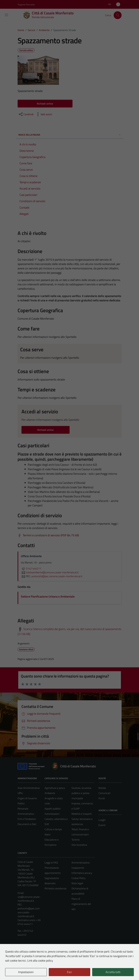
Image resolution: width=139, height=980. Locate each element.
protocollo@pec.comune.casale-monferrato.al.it (29, 912)
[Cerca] (118, 15)
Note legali (77, 883)
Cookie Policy (79, 878)
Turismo (76, 840)
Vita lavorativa (79, 845)
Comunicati (104, 793)
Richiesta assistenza (55, 888)
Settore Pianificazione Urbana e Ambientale (48, 596)
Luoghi (102, 820)
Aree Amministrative (29, 788)
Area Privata (24, 951)
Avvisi (102, 798)
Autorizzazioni (52, 814)
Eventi (102, 825)
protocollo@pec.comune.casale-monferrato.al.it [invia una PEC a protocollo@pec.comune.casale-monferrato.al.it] (57, 576)
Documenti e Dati (27, 824)
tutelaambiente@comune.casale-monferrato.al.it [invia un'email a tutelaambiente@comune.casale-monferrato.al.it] (50, 572)
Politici (21, 803)
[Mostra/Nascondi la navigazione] (6, 15)
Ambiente (50, 793)
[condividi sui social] (26, 114)
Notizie (102, 788)
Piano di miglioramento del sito (81, 904)
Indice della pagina (70, 135)
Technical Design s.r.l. (40, 971)
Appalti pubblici (53, 809)
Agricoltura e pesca (55, 788)
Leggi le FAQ (51, 863)
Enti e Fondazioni (27, 819)
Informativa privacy (82, 873)
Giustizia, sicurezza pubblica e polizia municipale (81, 793)
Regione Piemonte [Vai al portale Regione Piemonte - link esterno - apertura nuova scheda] (26, 4)
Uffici (20, 793)
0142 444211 (31, 568)
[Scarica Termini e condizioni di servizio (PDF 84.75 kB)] (48, 535)
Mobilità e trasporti (82, 814)
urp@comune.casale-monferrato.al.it (29, 899)
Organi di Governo (27, 798)
